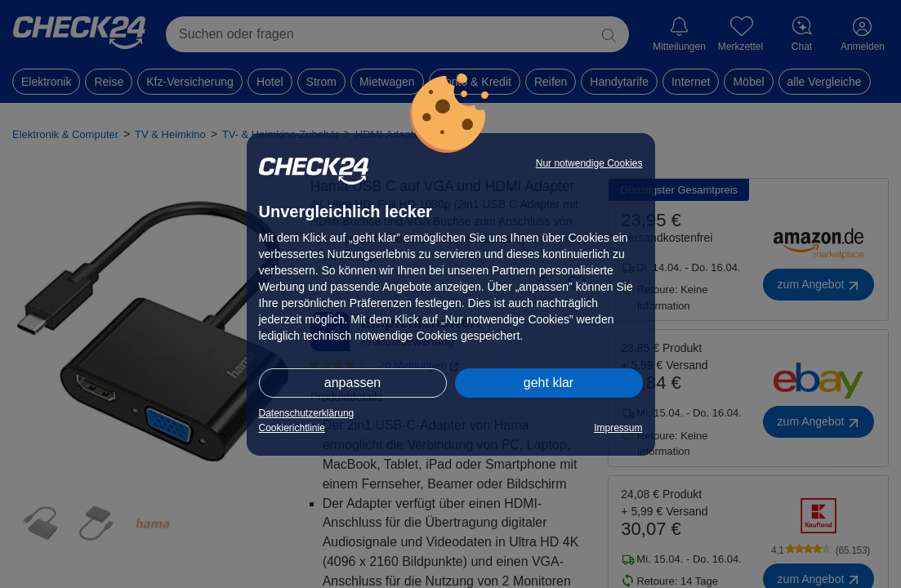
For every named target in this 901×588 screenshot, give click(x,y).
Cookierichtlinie (292, 428)
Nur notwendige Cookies (589, 163)
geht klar (549, 383)
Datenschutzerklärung (307, 413)
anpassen (352, 383)
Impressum (618, 428)
